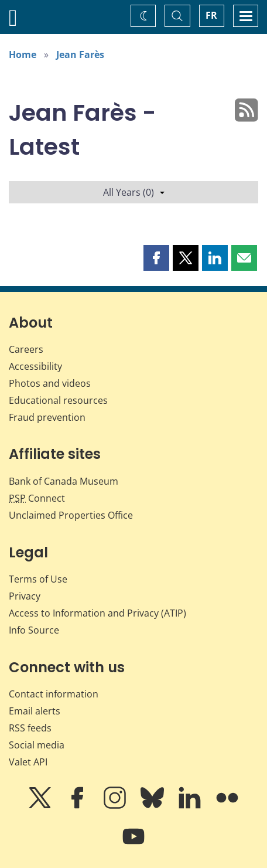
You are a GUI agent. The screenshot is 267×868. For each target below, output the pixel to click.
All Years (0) (134, 192)
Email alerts (35, 711)
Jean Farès (80, 55)
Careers (26, 349)
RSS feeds (30, 728)
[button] (156, 258)
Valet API (28, 762)
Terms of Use (38, 579)
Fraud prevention (47, 417)
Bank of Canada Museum (64, 481)
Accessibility (35, 366)
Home (23, 55)
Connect (37, 498)
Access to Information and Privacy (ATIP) (97, 613)
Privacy (25, 596)
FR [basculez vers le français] (211, 15)
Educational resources (58, 400)
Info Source (34, 630)
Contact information (54, 694)
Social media (37, 745)
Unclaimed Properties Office (71, 515)
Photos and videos (50, 383)
